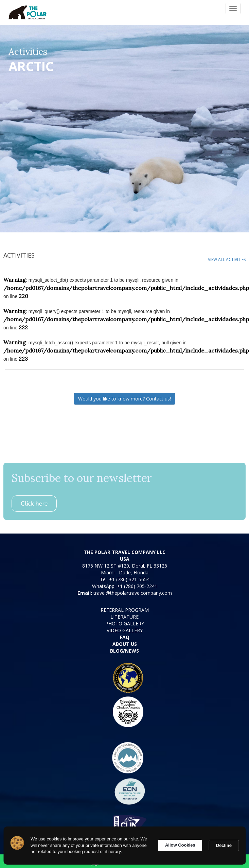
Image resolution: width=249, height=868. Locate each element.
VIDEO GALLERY (125, 630)
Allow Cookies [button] (180, 845)
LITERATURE (125, 617)
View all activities (227, 259)
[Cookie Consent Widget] (125, 846)
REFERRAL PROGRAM (125, 610)
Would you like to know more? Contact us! (125, 399)
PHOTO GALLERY (125, 624)
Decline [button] (224, 845)
